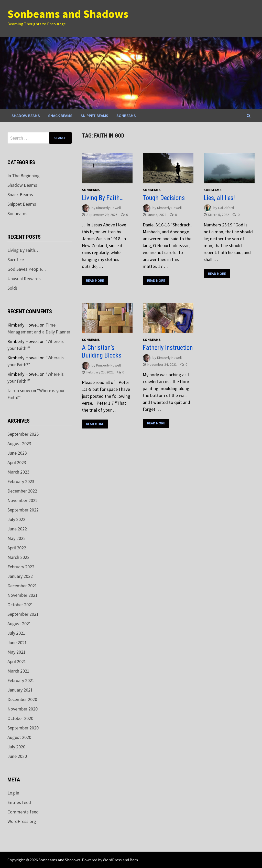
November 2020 (23, 709)
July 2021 (16, 633)
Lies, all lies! (219, 198)
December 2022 (22, 491)
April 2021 (17, 661)
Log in (13, 793)
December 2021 (22, 586)
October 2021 (20, 605)
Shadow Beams (26, 116)
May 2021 (17, 652)
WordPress (112, 860)
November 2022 (23, 500)
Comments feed (23, 812)
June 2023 (17, 453)
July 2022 (16, 519)
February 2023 (21, 481)
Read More (95, 280)
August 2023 (19, 443)
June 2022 (17, 529)
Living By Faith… (103, 198)
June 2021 (17, 642)
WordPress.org (22, 821)
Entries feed (19, 802)
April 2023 (17, 462)
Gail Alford (226, 208)
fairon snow (19, 390)
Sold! (12, 288)
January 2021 (20, 690)
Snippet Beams (94, 116)
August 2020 (19, 737)
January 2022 (20, 576)
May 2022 (17, 538)
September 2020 (23, 728)
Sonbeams (126, 116)
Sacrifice (16, 260)
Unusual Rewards (24, 279)
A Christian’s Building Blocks (102, 352)
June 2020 (17, 756)
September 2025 (23, 434)
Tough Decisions (164, 198)
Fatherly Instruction (168, 348)
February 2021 (21, 680)
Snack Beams (60, 116)
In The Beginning (24, 176)
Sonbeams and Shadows (68, 14)
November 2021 (23, 595)
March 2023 (18, 472)
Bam (134, 860)
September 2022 (23, 510)
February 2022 (21, 567)
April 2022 (17, 548)
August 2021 (19, 624)
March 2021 (18, 671)
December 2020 (22, 699)
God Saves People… (27, 269)
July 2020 (16, 747)
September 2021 (23, 614)
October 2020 (20, 718)
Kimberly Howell (108, 208)
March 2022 (18, 557)
